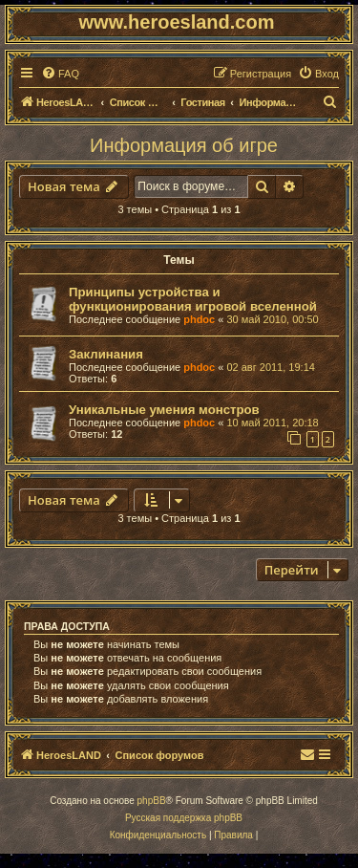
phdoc (199, 319)
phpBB (152, 801)
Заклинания (106, 354)
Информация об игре (184, 145)
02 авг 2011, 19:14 (270, 367)
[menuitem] (60, 74)
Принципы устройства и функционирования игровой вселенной (193, 299)
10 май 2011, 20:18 (272, 423)
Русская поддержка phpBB (184, 818)
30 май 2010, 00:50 (272, 319)
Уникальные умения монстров (164, 410)
